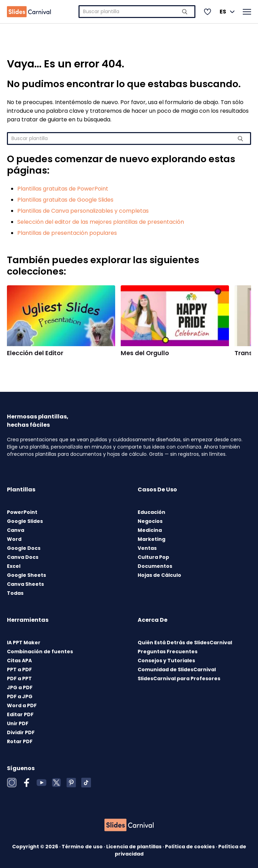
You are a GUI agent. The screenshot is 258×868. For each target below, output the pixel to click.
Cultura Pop (153, 557)
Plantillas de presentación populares (67, 233)
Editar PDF (20, 714)
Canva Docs (23, 557)
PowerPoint (22, 512)
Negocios (150, 521)
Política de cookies (190, 847)
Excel (14, 566)
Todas (15, 593)
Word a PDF (22, 705)
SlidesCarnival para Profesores (179, 678)
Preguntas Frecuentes (168, 652)
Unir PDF (18, 723)
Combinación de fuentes (40, 652)
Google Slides (25, 521)
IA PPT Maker (24, 643)
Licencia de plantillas (134, 847)
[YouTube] (42, 783)
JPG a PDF (20, 687)
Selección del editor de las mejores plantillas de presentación (101, 222)
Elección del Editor (35, 353)
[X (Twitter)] (56, 783)
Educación (151, 512)
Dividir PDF (21, 732)
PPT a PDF (19, 670)
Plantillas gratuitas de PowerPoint (63, 189)
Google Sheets (26, 575)
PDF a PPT (19, 678)
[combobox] (137, 12)
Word (14, 539)
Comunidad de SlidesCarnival (177, 670)
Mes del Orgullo (145, 353)
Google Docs (24, 548)
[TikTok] (86, 783)
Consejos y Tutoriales (166, 661)
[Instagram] (12, 783)
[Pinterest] (71, 783)
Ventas (147, 548)
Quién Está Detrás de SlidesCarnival (185, 643)
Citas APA (19, 661)
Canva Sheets (25, 584)
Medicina (150, 530)
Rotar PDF (20, 741)
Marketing (151, 539)
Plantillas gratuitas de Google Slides (65, 200)
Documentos (155, 566)
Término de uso (83, 847)
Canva (16, 530)
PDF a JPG (20, 696)
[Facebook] (27, 783)
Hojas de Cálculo (159, 575)
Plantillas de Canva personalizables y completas (83, 211)
